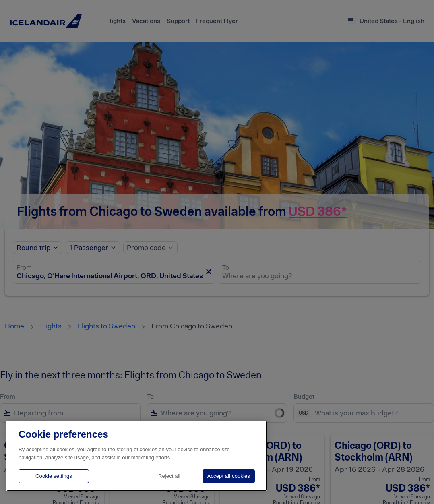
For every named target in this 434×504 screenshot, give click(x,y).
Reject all (169, 476)
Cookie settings (54, 476)
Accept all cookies (229, 476)
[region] (137, 456)
